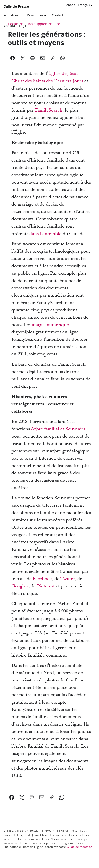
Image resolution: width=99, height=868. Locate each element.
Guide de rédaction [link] (79, 847)
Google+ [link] (20, 586)
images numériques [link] (51, 325)
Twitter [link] (68, 579)
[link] (12, 797)
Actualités (11, 15)
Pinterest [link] (46, 586)
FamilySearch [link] (49, 110)
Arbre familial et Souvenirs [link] (58, 429)
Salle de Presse (16, 6)
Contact (58, 15)
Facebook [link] (42, 579)
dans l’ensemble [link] (45, 234)
